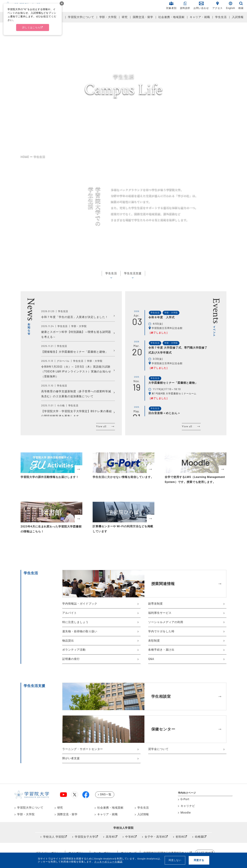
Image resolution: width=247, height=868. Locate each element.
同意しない (175, 860)
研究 (125, 17)
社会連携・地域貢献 (171, 17)
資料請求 (185, 6)
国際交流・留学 (143, 17)
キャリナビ (188, 806)
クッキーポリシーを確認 (108, 862)
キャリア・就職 (200, 17)
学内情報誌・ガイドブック (80, 604)
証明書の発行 (71, 659)
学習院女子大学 (85, 837)
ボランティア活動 (74, 650)
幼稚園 (199, 837)
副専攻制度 (155, 604)
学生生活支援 (133, 273)
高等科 (110, 837)
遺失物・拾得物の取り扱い (80, 631)
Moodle (186, 813)
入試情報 (238, 17)
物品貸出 (68, 641)
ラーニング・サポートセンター (83, 749)
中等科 (130, 837)
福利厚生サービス (160, 613)
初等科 (180, 837)
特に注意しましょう (75, 622)
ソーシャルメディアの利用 (166, 622)
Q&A (151, 659)
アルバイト (70, 613)
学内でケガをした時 (161, 631)
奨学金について (158, 749)
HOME (25, 156)
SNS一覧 (106, 794)
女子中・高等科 (155, 837)
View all (101, 426)
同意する (199, 860)
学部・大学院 (108, 17)
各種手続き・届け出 (161, 650)
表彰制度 (154, 641)
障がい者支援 (71, 758)
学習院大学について (81, 17)
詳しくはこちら (31, 27)
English (231, 6)
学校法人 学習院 (54, 837)
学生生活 (221, 17)
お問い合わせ (201, 6)
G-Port (185, 799)
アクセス (217, 6)
